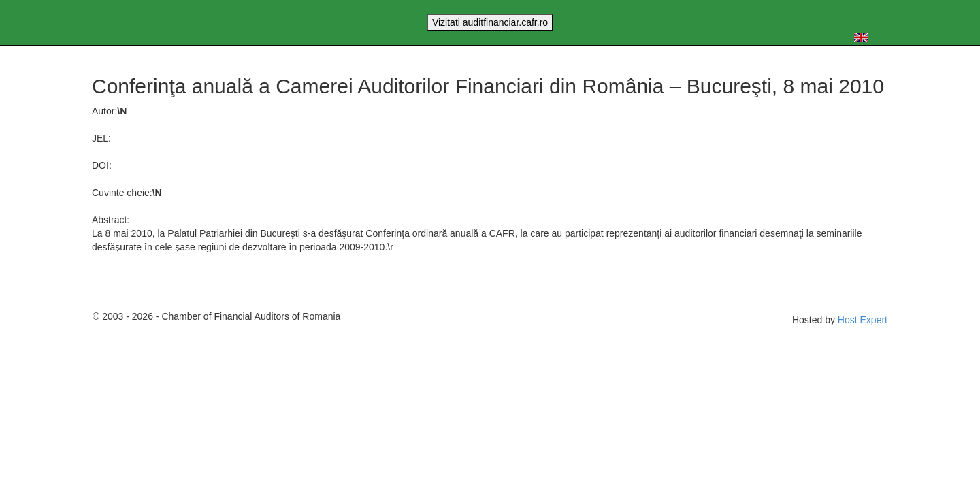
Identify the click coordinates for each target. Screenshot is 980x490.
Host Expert (863, 320)
